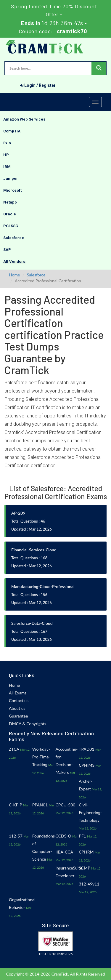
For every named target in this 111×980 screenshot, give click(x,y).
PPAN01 (40, 805)
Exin (7, 143)
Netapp (10, 202)
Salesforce (14, 238)
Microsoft (12, 190)
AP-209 (18, 513)
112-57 (16, 836)
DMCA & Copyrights (28, 724)
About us (17, 708)
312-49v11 (89, 884)
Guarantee (18, 716)
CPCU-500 (66, 805)
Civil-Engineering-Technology (90, 812)
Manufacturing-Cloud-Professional (43, 586)
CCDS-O (63, 836)
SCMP (84, 868)
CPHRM (86, 852)
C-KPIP (15, 805)
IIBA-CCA (64, 852)
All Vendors (14, 261)
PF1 (82, 836)
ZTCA (14, 749)
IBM (7, 167)
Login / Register (38, 85)
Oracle (10, 214)
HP (6, 155)
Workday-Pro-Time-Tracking (41, 757)
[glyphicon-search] (99, 68)
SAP (7, 250)
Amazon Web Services (24, 119)
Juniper (11, 178)
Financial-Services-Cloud (34, 550)
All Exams (18, 693)
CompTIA (12, 131)
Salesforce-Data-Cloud (32, 623)
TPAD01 (86, 749)
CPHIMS (87, 765)
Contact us (19, 700)
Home (14, 275)
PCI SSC (11, 226)
